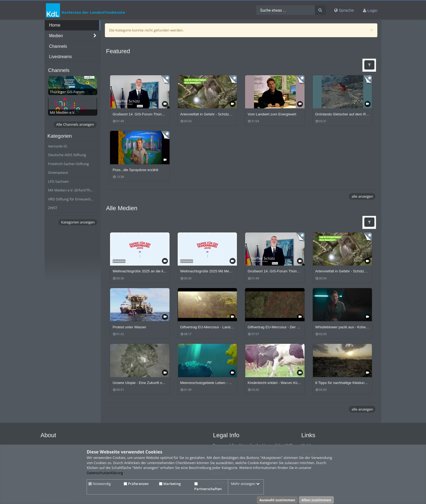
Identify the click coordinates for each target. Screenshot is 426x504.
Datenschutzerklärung (105, 473)
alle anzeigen (362, 196)
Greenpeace (58, 172)
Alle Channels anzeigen (75, 124)
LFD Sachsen (58, 181)
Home (55, 25)
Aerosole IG (58, 146)
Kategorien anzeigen (78, 222)
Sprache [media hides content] (344, 10)
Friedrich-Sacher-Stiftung (68, 164)
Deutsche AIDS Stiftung (67, 155)
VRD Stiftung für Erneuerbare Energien (73, 199)
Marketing (170, 484)
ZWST (53, 208)
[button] (369, 65)
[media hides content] (95, 36)
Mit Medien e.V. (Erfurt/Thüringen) (73, 190)
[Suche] (320, 10)
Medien (56, 36)
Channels (58, 46)
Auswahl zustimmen (277, 500)
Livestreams (61, 57)
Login (372, 10)
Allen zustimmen (316, 500)
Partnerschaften (208, 487)
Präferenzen (136, 484)
